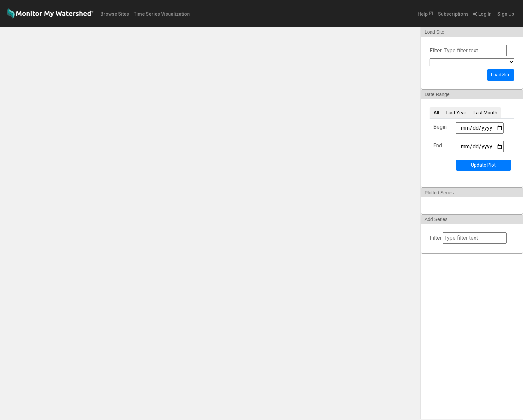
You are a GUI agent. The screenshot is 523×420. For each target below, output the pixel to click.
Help (425, 14)
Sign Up (505, 14)
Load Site (501, 75)
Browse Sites (115, 14)
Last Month (485, 113)
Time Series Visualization (162, 14)
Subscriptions (453, 14)
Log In (482, 14)
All (436, 113)
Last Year (456, 113)
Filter (436, 50)
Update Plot (483, 165)
